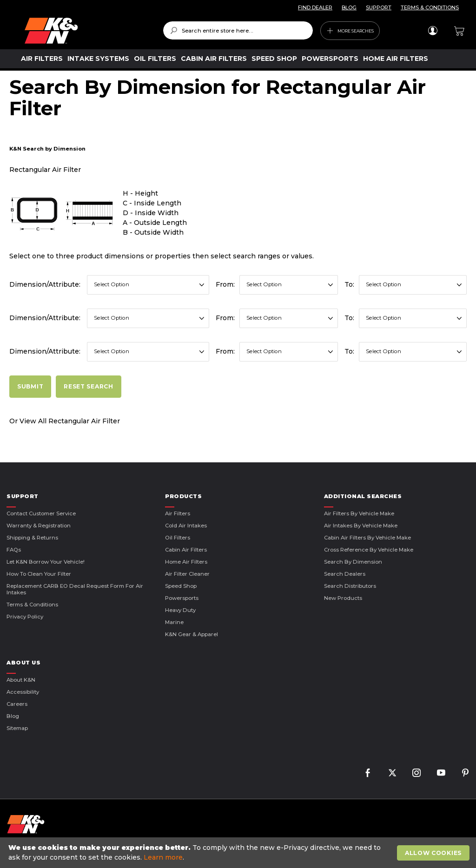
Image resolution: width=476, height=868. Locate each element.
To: (349, 284)
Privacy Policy (25, 617)
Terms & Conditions (32, 605)
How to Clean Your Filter (39, 574)
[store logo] (87, 31)
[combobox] (238, 30)
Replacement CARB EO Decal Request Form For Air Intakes (75, 589)
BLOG (349, 7)
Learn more (163, 857)
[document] (239, 853)
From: (225, 284)
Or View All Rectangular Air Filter (65, 421)
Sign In (433, 31)
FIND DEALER (315, 7)
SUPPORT (379, 7)
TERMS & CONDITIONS (430, 7)
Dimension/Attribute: (45, 284)
